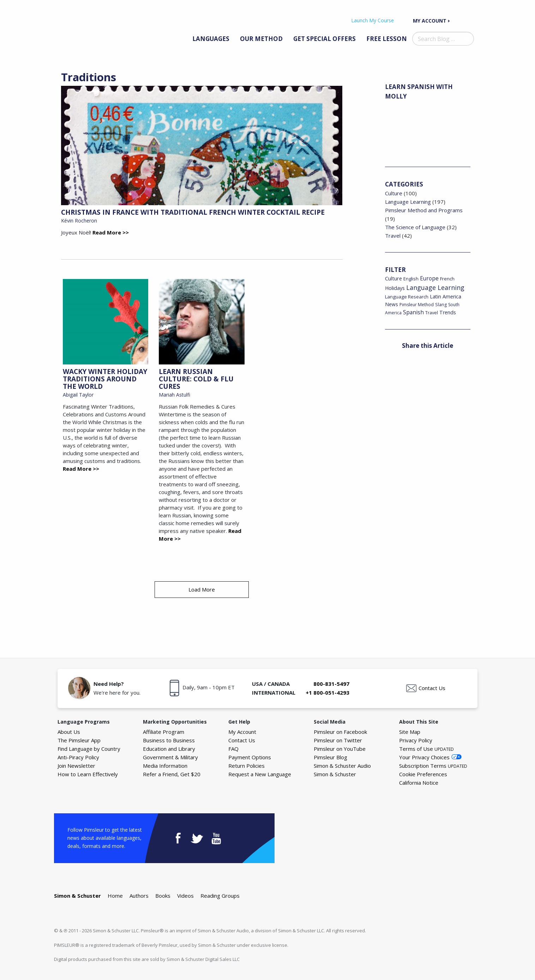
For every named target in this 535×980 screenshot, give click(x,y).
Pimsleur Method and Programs (424, 210)
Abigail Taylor (78, 395)
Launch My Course (372, 20)
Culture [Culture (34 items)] (393, 278)
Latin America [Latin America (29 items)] (446, 296)
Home (115, 896)
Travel (393, 236)
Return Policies (247, 766)
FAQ (233, 749)
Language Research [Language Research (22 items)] (407, 297)
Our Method (261, 39)
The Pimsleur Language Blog (92, 28)
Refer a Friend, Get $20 (172, 774)
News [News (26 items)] (392, 304)
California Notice (419, 783)
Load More (202, 589)
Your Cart (467, 20)
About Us (69, 732)
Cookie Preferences (423, 774)
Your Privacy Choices (424, 757)
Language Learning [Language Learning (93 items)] (435, 287)
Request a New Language (260, 774)
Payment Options (250, 757)
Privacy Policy (416, 740)
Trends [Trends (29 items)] (448, 312)
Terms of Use (426, 749)
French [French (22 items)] (447, 279)
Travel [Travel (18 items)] (432, 313)
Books (163, 896)
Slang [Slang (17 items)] (441, 305)
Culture (394, 193)
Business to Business (169, 740)
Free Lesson (387, 39)
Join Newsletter (76, 766)
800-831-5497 (331, 684)
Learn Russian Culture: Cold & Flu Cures (196, 379)
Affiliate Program (164, 732)
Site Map (410, 732)
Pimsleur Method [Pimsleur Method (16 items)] (417, 305)
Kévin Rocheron (79, 221)
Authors (139, 896)
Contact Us (432, 688)
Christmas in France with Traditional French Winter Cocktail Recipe (193, 212)
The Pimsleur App (79, 740)
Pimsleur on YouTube (340, 749)
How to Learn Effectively (88, 774)
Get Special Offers (324, 39)
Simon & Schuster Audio (342, 766)
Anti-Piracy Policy (78, 757)
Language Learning (408, 202)
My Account (430, 21)
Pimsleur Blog (330, 757)
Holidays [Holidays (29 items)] (395, 288)
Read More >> (111, 232)
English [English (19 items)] (411, 279)
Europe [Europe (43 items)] (429, 278)
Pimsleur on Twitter (338, 740)
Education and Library (169, 749)
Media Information (165, 766)
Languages (211, 39)
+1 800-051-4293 (327, 693)
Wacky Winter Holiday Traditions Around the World (105, 379)
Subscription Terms (433, 766)
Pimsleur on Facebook (340, 732)
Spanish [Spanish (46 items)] (413, 312)
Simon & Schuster (335, 774)
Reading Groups (220, 896)
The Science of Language (415, 227)
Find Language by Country (89, 749)
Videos (185, 896)
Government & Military (170, 757)
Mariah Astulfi (175, 395)
